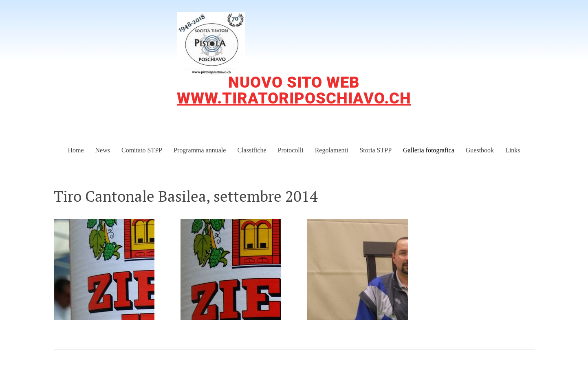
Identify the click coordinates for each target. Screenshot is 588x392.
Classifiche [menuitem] (252, 150)
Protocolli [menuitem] (291, 150)
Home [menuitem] (76, 150)
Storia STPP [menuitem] (375, 150)
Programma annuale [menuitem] (200, 150)
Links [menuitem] (513, 150)
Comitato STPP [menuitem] (142, 150)
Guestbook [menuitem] (480, 150)
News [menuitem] (103, 150)
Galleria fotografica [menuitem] (429, 150)
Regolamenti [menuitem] (332, 150)
